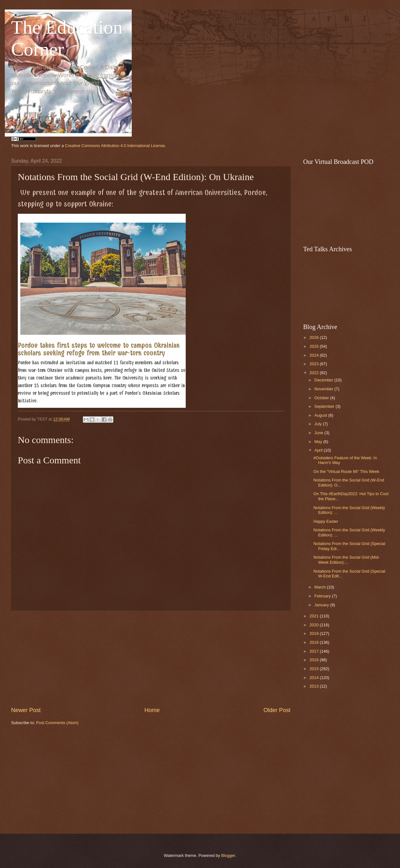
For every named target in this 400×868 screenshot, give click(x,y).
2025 (315, 346)
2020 (315, 625)
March (320, 587)
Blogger (228, 855)
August (321, 415)
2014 (315, 678)
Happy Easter (326, 521)
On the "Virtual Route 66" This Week (346, 471)
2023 (315, 364)
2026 (315, 337)
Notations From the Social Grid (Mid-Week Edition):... (347, 560)
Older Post (277, 710)
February (323, 596)
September (325, 406)
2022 (315, 373)
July (318, 424)
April (319, 450)
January (322, 605)
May (319, 442)
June (319, 433)
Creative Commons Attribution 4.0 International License (115, 146)
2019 (315, 633)
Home (152, 710)
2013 (315, 686)
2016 (315, 660)
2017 (315, 651)
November (324, 389)
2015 (315, 669)
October (322, 398)
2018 (315, 642)
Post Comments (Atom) (57, 723)
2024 (315, 355)
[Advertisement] (151, 658)
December (324, 380)
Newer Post (26, 710)
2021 (315, 616)
